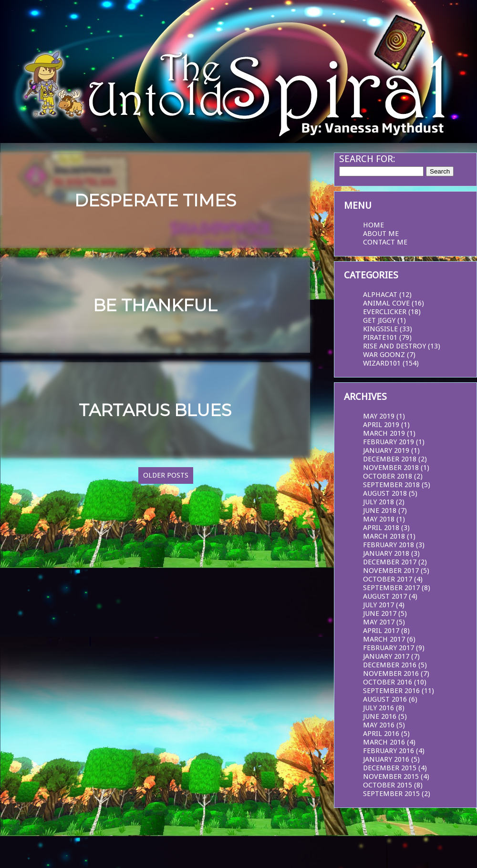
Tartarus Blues (155, 410)
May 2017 (379, 622)
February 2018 (389, 545)
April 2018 (381, 528)
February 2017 (389, 648)
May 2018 (379, 519)
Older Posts (166, 475)
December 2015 (390, 768)
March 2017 (384, 639)
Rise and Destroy (394, 346)
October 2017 (388, 579)
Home (373, 225)
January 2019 (386, 450)
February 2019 (389, 442)
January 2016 (386, 759)
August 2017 (385, 596)
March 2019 (384, 433)
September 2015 (391, 794)
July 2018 (378, 502)
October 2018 (388, 476)
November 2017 (391, 571)
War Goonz (384, 355)
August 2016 (385, 699)
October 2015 (388, 785)
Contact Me (385, 242)
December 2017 (390, 562)
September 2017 (391, 588)
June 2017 (380, 613)
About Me (381, 234)
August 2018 (385, 493)
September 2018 (391, 485)
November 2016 (391, 674)
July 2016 (378, 708)
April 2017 (381, 631)
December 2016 (390, 665)
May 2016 (379, 725)
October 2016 (388, 682)
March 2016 (384, 742)
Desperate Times (155, 200)
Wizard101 (382, 363)
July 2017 (378, 605)
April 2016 (381, 734)
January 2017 (386, 656)
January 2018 (386, 553)
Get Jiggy (379, 320)
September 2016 (391, 691)
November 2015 (391, 776)
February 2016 (389, 751)
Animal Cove (386, 303)
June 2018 (380, 511)
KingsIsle (380, 329)
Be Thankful (155, 305)
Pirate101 (380, 337)
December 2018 (390, 459)
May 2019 (379, 416)
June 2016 (380, 716)
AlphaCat (380, 295)
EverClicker (385, 312)
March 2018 (384, 536)
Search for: (367, 159)
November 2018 (391, 468)
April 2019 (381, 425)
